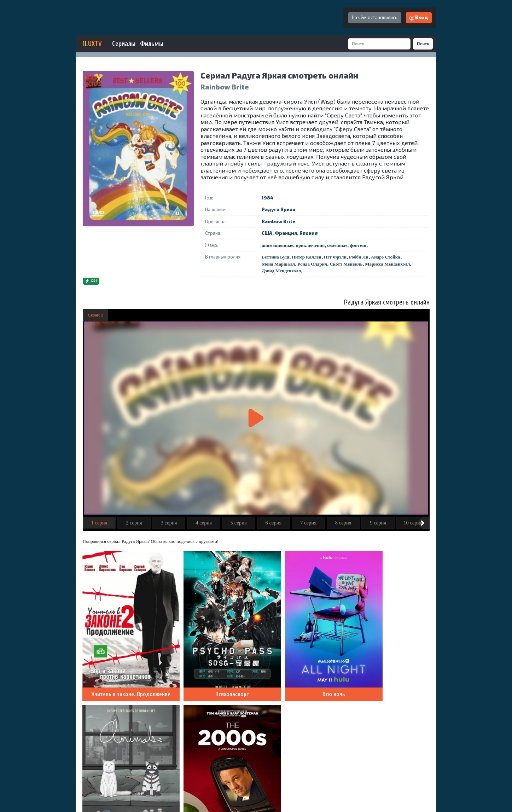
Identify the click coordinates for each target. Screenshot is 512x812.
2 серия (134, 523)
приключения (310, 245)
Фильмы (152, 44)
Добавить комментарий (396, 701)
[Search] (379, 44)
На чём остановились (375, 17)
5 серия (239, 523)
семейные (337, 245)
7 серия (308, 523)
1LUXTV (92, 44)
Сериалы (124, 44)
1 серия (99, 523)
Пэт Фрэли (335, 257)
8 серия (343, 523)
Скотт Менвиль (346, 264)
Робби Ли (359, 257)
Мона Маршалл (278, 264)
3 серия (169, 523)
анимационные (277, 245)
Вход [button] (419, 17)
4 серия (204, 523)
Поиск (423, 44)
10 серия (413, 523)
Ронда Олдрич (312, 264)
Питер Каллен (307, 257)
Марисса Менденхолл (387, 264)
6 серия (273, 523)
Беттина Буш (275, 257)
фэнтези (358, 245)
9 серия (378, 523)
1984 (267, 198)
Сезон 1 (95, 315)
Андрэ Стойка (386, 257)
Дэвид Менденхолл (281, 271)
